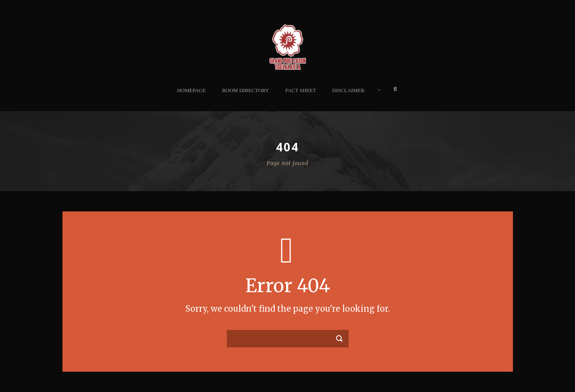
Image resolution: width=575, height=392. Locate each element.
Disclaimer (348, 90)
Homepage (191, 90)
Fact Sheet (301, 90)
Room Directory (246, 90)
